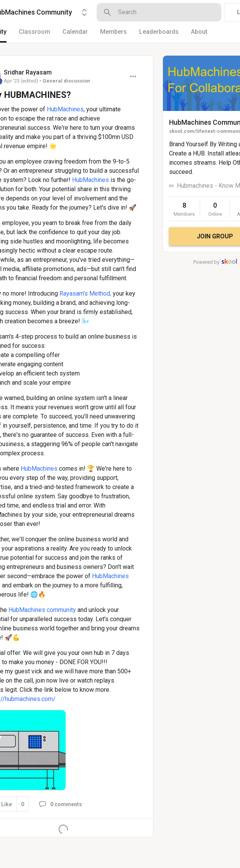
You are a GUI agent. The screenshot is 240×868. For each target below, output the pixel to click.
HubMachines (65, 109)
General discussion (66, 81)
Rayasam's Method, (85, 293)
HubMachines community (43, 610)
